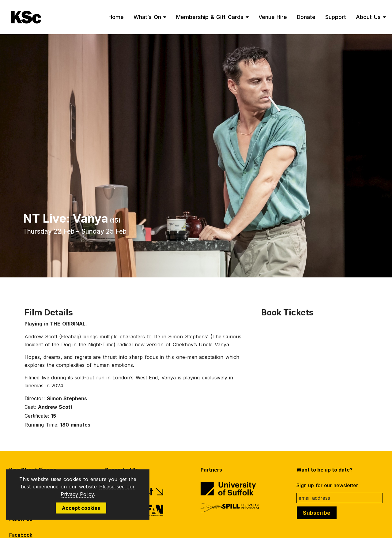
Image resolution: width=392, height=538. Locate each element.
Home (116, 17)
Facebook (21, 535)
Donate (306, 17)
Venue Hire (273, 17)
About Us (368, 17)
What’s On (147, 17)
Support (336, 17)
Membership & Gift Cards (210, 17)
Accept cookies (81, 508)
